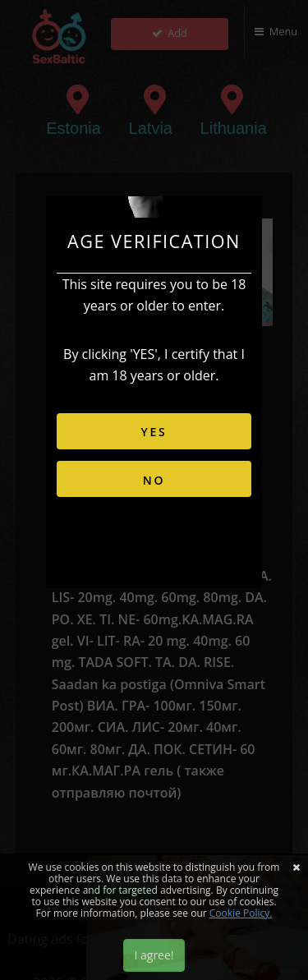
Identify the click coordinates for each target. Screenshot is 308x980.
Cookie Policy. (241, 913)
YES (154, 432)
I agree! (154, 955)
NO (154, 480)
